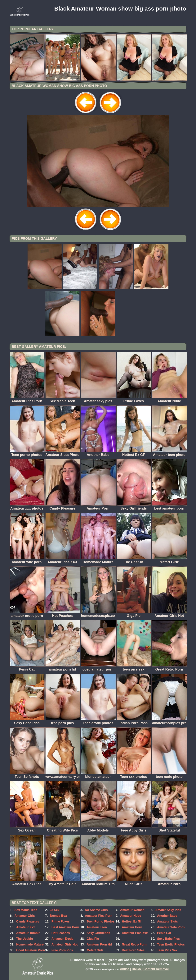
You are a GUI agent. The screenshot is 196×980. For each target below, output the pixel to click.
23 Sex (55, 910)
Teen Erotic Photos (171, 944)
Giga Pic (93, 939)
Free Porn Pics (62, 950)
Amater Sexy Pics (168, 910)
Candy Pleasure (28, 921)
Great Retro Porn (134, 944)
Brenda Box (58, 916)
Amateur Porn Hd (99, 944)
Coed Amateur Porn (31, 950)
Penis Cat (164, 933)
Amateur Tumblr (28, 933)
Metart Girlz (95, 950)
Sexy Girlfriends (98, 933)
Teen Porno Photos (101, 921)
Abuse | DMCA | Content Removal (144, 969)
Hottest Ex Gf (132, 921)
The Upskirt (25, 939)
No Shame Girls (96, 910)
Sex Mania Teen (26, 910)
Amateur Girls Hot (65, 944)
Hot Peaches (61, 933)
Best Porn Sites (133, 950)
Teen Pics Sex (167, 950)
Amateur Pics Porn (99, 916)
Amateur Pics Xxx (135, 933)
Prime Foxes (61, 921)
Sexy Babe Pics (168, 939)
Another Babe (167, 916)
